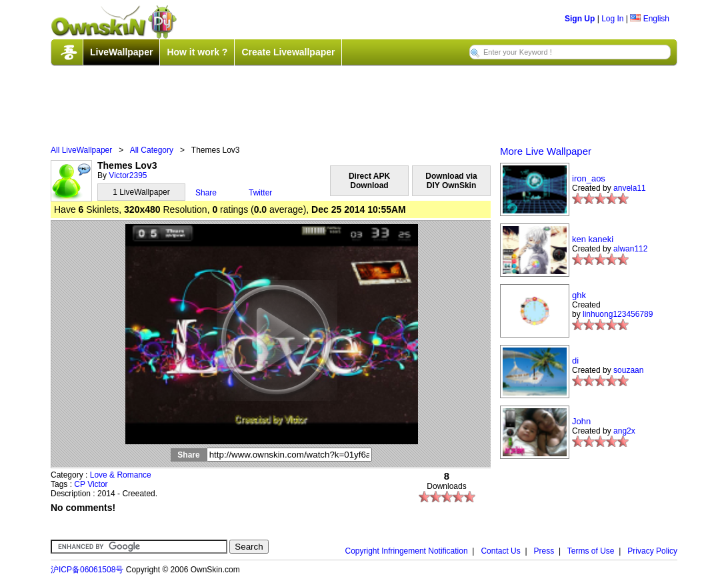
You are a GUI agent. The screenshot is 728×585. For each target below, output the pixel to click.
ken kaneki (593, 239)
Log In (612, 19)
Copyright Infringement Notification (407, 551)
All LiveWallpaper (81, 150)
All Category (152, 150)
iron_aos (589, 178)
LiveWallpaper (121, 52)
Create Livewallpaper (288, 52)
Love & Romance (121, 475)
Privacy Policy (652, 551)
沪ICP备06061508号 (87, 570)
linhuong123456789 (618, 314)
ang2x (624, 431)
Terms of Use (591, 551)
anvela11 (630, 188)
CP (79, 484)
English (650, 19)
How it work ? (197, 52)
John (581, 421)
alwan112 (630, 249)
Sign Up (580, 19)
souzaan (628, 370)
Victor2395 (128, 175)
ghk (579, 295)
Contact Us (500, 551)
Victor (97, 484)
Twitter (260, 193)
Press (544, 551)
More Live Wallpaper (546, 151)
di (575, 361)
